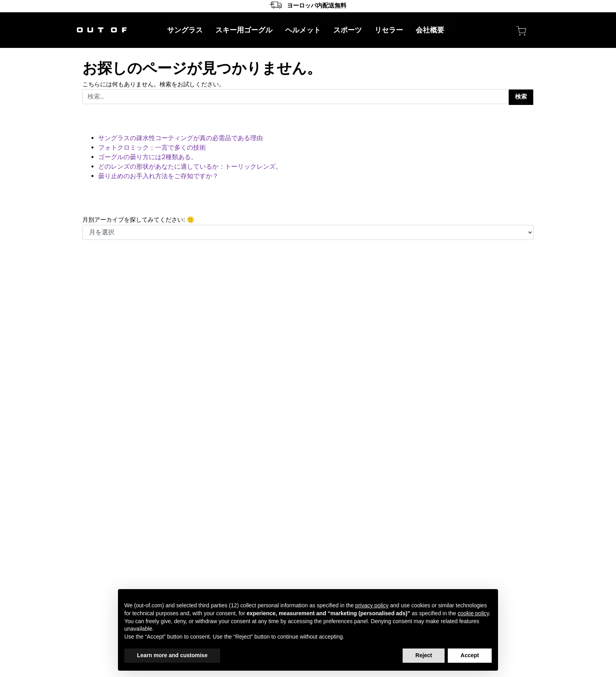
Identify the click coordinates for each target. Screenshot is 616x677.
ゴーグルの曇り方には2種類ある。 (148, 157)
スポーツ (348, 30)
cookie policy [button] (473, 613)
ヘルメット (303, 30)
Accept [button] (470, 655)
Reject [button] (424, 655)
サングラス (185, 30)
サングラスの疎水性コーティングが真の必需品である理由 (181, 138)
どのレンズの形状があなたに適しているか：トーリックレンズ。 (190, 167)
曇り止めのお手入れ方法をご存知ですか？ (158, 176)
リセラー (389, 30)
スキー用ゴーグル (244, 30)
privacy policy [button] (372, 605)
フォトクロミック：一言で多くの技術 (152, 148)
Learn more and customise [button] (172, 655)
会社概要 (430, 30)
